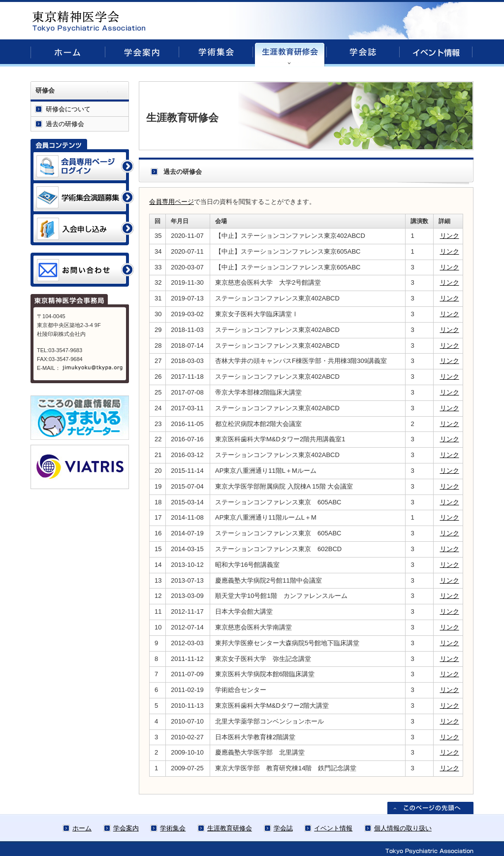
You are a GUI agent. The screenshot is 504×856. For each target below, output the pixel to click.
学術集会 (173, 828)
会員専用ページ (172, 202)
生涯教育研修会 (230, 828)
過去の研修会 (65, 124)
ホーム (82, 828)
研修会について (68, 109)
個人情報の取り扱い (403, 828)
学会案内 (126, 828)
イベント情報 (333, 828)
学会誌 (283, 828)
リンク (450, 236)
